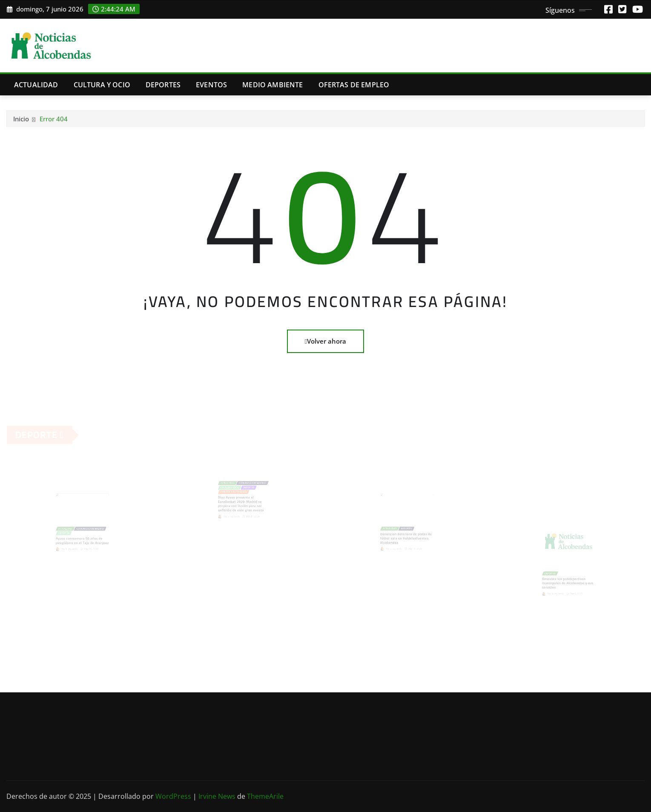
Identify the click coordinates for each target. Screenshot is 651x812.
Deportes (163, 85)
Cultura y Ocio (102, 85)
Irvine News (217, 796)
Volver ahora (325, 341)
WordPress (173, 796)
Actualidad (36, 85)
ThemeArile (265, 796)
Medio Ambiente (272, 85)
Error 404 (54, 121)
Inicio (21, 121)
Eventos (211, 85)
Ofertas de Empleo (354, 85)
